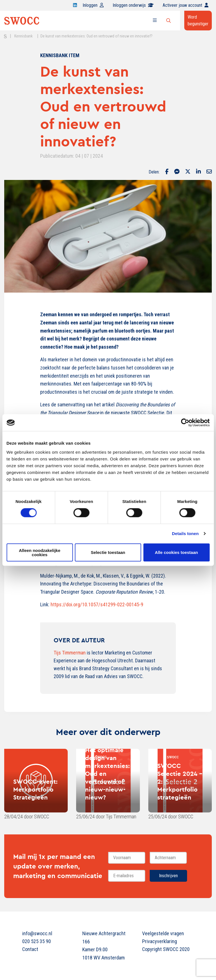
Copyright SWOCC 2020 (166, 949)
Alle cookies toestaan (176, 552)
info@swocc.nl (37, 933)
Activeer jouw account (186, 5)
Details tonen (185, 534)
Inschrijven (168, 876)
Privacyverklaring (160, 941)
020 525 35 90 (37, 941)
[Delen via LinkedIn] (198, 172)
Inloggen (93, 5)
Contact (30, 949)
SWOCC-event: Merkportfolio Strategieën (35, 789)
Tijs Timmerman (70, 653)
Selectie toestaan (108, 552)
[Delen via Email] (209, 172)
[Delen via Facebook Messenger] (177, 172)
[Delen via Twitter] (188, 172)
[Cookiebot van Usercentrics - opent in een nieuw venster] (185, 423)
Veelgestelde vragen (163, 933)
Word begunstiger (198, 20)
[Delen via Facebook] (167, 172)
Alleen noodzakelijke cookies (40, 552)
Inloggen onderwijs (133, 5)
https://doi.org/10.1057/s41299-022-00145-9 (97, 604)
